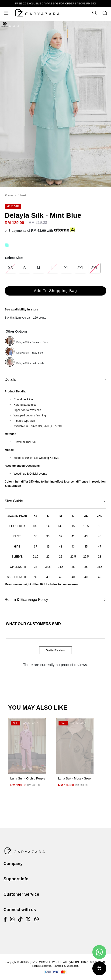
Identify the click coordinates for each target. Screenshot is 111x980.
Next (23, 195)
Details (10, 379)
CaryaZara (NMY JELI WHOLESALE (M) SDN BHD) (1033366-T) (64, 962)
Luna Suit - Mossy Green (75, 778)
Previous (10, 195)
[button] (6, 27)
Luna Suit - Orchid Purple (28, 778)
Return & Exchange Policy (26, 600)
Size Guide (14, 501)
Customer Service (21, 894)
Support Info (16, 879)
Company (13, 864)
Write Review (55, 650)
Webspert (72, 966)
